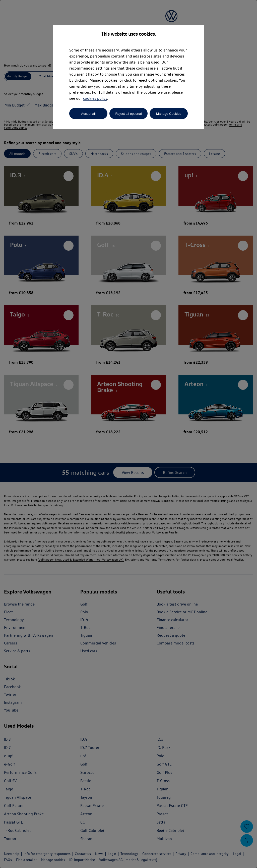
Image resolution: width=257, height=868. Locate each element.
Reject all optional (128, 114)
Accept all (88, 114)
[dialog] (128, 434)
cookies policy (95, 98)
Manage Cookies (169, 114)
